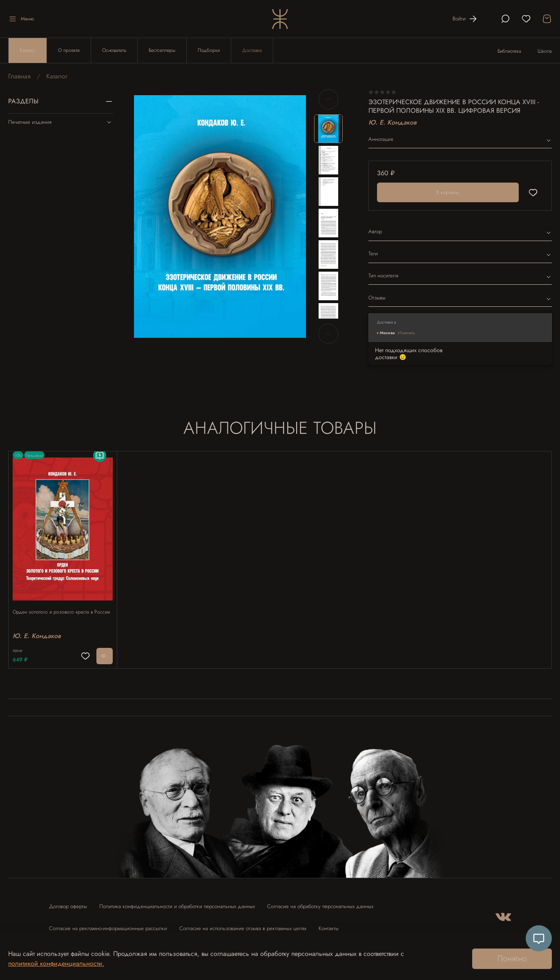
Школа (545, 51)
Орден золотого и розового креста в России (57, 607)
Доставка (252, 50)
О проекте (69, 50)
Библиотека (509, 51)
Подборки (209, 50)
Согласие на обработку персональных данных (320, 903)
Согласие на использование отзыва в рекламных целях (243, 925)
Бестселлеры (162, 50)
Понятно (512, 959)
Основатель (114, 50)
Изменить (406, 333)
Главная (19, 76)
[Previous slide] (328, 99)
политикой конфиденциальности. (56, 963)
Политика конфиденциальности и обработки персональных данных (177, 903)
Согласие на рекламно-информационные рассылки (108, 925)
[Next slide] (328, 334)
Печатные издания (61, 122)
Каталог (28, 50)
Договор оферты (68, 903)
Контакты (329, 925)
